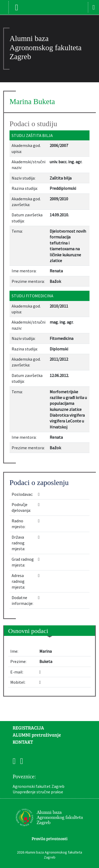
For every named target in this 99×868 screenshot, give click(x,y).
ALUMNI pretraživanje (37, 735)
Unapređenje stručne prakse (38, 792)
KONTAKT (23, 742)
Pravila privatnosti (50, 838)
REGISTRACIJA (28, 728)
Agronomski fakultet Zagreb (39, 786)
